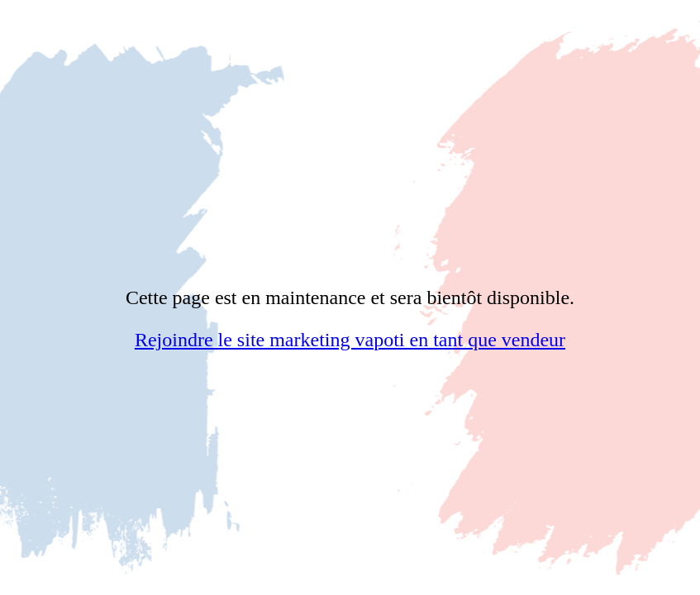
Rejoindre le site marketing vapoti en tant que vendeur (350, 340)
